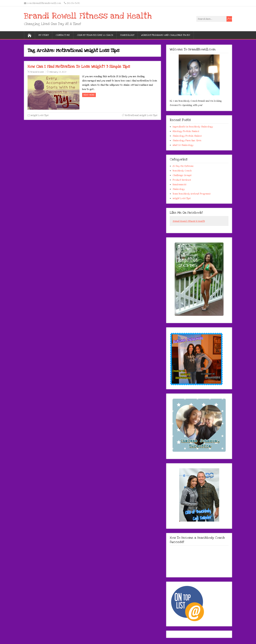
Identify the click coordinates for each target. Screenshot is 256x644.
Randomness (179, 185)
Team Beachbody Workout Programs (192, 194)
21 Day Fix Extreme (183, 166)
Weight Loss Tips (40, 115)
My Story (44, 35)
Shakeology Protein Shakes (187, 136)
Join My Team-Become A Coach (95, 35)
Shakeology (127, 35)
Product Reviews (182, 180)
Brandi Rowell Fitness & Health (189, 221)
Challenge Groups (182, 175)
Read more (89, 95)
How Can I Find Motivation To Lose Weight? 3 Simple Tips (79, 67)
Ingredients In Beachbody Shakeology (193, 127)
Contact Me (63, 35)
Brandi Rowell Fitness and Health (88, 16)
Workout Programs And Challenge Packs (166, 35)
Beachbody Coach (182, 171)
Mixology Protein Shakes (186, 131)
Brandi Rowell (37, 72)
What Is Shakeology (183, 145)
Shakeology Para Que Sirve (187, 141)
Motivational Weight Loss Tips (141, 115)
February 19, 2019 (58, 72)
